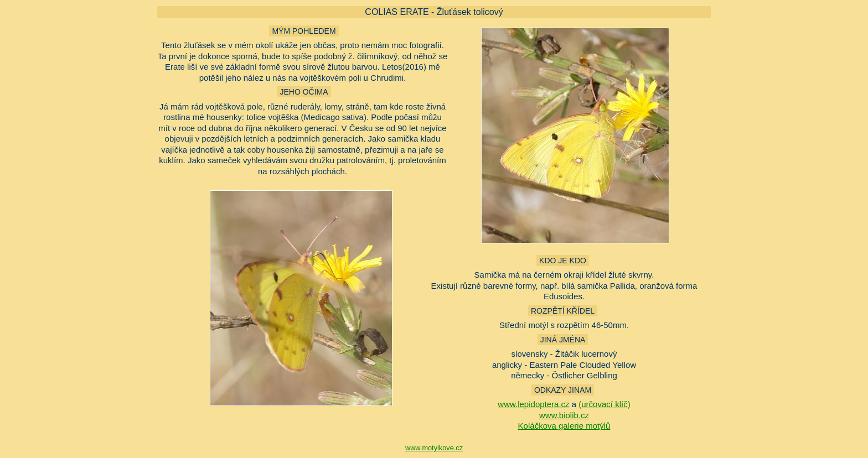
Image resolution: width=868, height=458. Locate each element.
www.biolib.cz (564, 415)
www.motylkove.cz (434, 448)
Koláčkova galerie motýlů (564, 426)
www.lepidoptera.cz (533, 404)
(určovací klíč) (604, 404)
